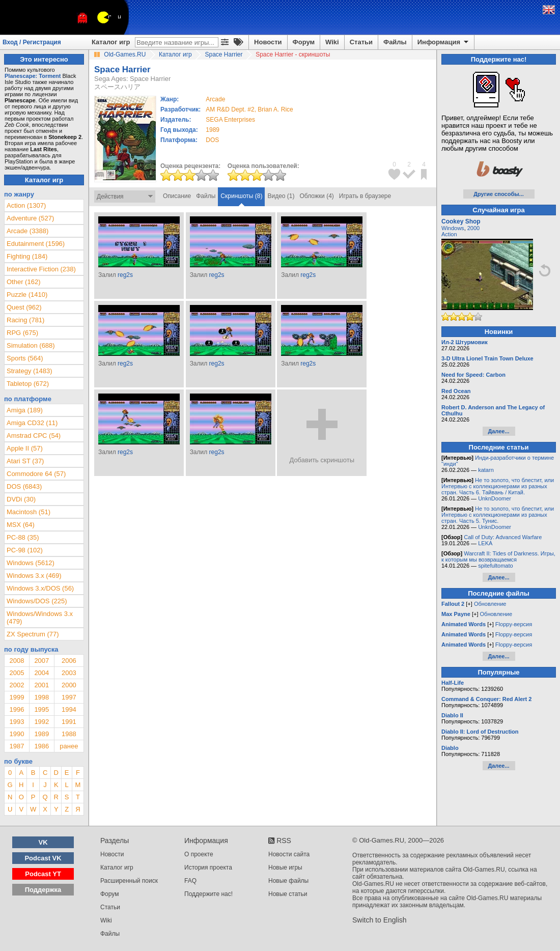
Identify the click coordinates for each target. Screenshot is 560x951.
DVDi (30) (21, 499)
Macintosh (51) (29, 512)
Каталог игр (111, 42)
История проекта (208, 868)
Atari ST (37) (25, 461)
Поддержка (43, 890)
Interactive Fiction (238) (41, 269)
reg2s (125, 275)
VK (43, 842)
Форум (304, 42)
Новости (268, 42)
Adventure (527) (30, 218)
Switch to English (380, 920)
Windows (453, 228)
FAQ (190, 881)
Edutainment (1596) (36, 244)
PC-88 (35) (23, 537)
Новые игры (285, 868)
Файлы (395, 42)
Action (449, 234)
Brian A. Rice (275, 109)
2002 (17, 685)
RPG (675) (22, 333)
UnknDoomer (495, 498)
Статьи (361, 42)
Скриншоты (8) (241, 196)
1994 (69, 709)
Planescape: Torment (33, 76)
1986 (41, 746)
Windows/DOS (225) (37, 601)
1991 (69, 722)
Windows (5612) (31, 563)
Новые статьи (288, 894)
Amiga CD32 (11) (32, 423)
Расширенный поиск (129, 881)
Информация (444, 42)
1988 (69, 734)
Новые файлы (288, 881)
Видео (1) (281, 196)
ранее (69, 746)
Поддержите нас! (208, 894)
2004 (41, 673)
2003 (69, 673)
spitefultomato (495, 566)
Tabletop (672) (28, 384)
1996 (17, 709)
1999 (17, 697)
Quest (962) (24, 307)
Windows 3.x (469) (34, 576)
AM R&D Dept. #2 (230, 109)
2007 (41, 661)
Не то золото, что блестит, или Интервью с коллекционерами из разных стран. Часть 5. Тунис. (498, 515)
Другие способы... (499, 194)
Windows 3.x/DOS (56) (40, 588)
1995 (41, 709)
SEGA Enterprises (230, 120)
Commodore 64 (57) (36, 474)
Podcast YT (43, 874)
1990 (17, 734)
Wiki (332, 42)
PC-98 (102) (25, 550)
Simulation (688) (31, 345)
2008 (17, 661)
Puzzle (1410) (27, 295)
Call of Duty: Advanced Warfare (503, 537)
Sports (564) (25, 358)
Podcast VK (43, 858)
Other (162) (23, 282)
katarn (486, 470)
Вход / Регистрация (32, 42)
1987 (17, 746)
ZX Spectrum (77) (33, 634)
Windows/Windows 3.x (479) (40, 618)
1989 (213, 130)
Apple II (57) (25, 448)
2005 (17, 673)
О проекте (199, 854)
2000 (69, 685)
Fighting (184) (27, 256)
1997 (69, 697)
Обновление (490, 604)
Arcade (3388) (27, 231)
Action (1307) (26, 205)
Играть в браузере (365, 196)
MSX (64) (21, 525)
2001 (41, 685)
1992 (41, 722)
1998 (41, 697)
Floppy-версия (514, 624)
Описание (177, 196)
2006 (69, 661)
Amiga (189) (25, 410)
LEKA (485, 543)
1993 (17, 722)
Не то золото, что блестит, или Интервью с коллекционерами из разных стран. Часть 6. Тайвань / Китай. (498, 486)
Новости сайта (289, 854)
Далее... (498, 431)
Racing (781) (25, 320)
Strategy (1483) (30, 371)
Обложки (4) (317, 196)
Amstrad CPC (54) (34, 436)
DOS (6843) (24, 486)
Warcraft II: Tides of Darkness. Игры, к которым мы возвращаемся (498, 556)
